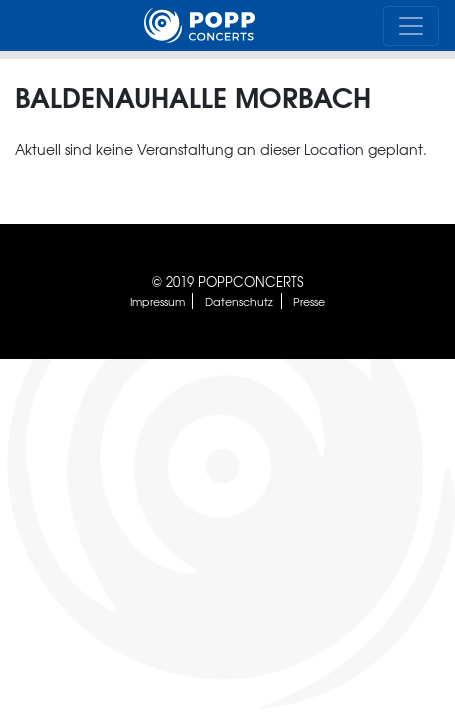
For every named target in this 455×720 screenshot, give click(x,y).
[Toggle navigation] (411, 26)
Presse (309, 301)
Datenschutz (239, 301)
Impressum (157, 301)
